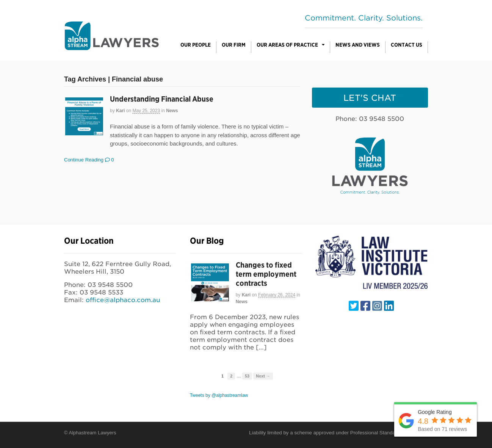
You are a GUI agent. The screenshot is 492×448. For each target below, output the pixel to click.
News (172, 111)
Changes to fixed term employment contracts (266, 274)
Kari (120, 111)
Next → (263, 376)
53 (247, 376)
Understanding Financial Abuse (162, 99)
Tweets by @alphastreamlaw (219, 395)
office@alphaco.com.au (123, 300)
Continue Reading (84, 160)
